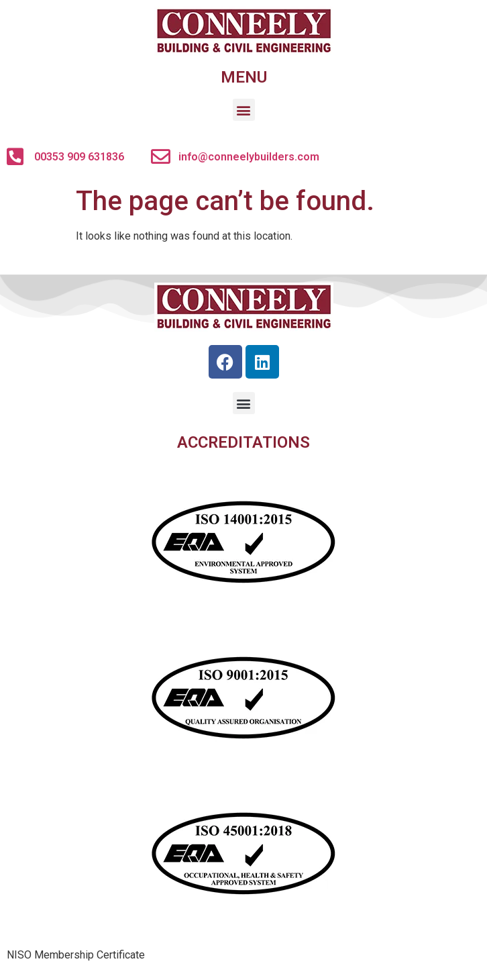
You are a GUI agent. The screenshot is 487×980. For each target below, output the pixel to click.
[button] (244, 110)
